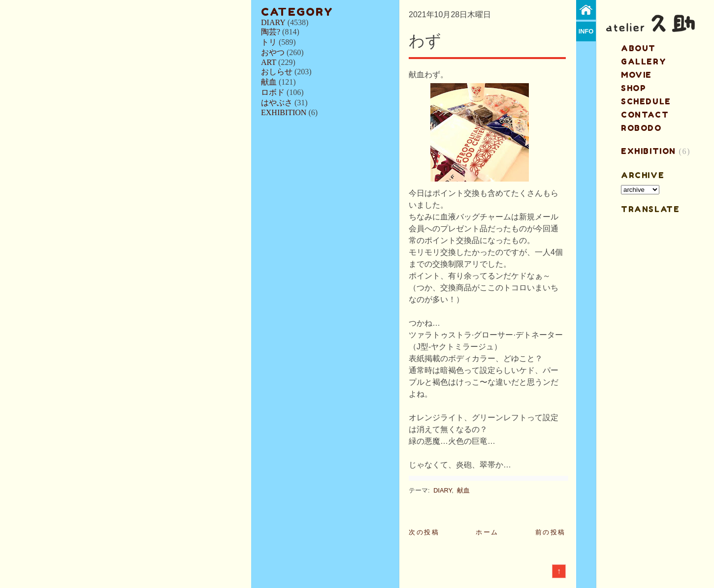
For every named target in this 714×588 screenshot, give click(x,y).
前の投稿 (551, 532)
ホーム (487, 532)
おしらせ (277, 72)
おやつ (273, 52)
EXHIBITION (284, 112)
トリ (269, 42)
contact (645, 115)
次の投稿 (424, 532)
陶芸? (271, 32)
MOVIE (636, 75)
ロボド (273, 92)
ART (269, 62)
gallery (644, 62)
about (638, 48)
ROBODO (641, 128)
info (586, 31)
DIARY (273, 22)
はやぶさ (277, 103)
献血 (269, 82)
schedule (646, 101)
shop (633, 88)
